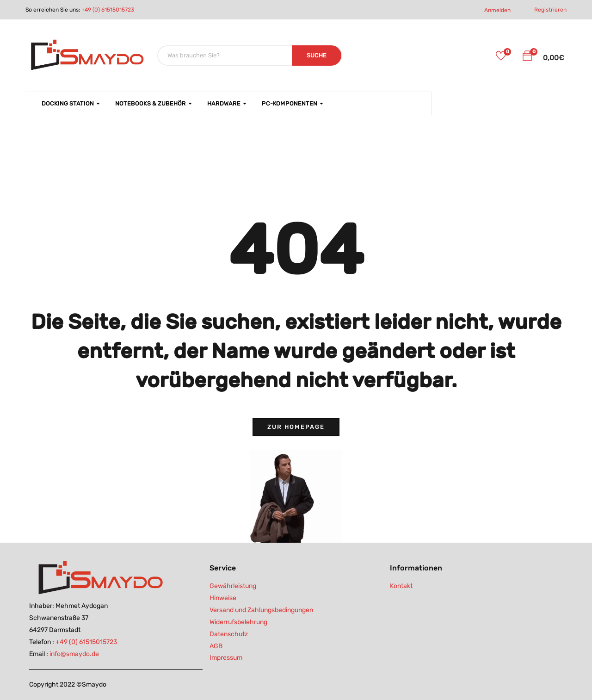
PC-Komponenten (293, 103)
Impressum (226, 658)
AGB (216, 646)
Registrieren (550, 10)
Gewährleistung (233, 586)
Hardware (227, 103)
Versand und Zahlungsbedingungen (261, 610)
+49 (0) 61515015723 (108, 10)
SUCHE (317, 55)
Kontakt (401, 586)
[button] (527, 57)
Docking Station (71, 103)
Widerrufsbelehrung (238, 622)
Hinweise (223, 598)
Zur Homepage (296, 427)
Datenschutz (229, 634)
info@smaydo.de (74, 654)
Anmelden (497, 10)
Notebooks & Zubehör (154, 103)
